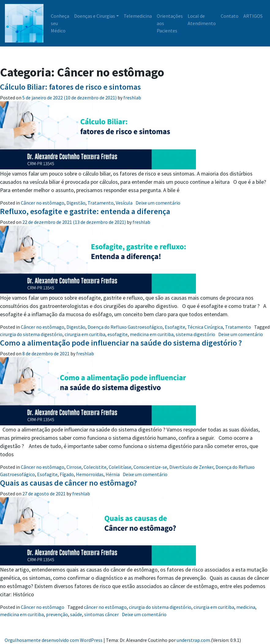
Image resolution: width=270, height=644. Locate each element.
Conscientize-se (150, 467)
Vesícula (124, 203)
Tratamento (101, 203)
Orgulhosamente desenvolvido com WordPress (54, 640)
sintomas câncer (101, 614)
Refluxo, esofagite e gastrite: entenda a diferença (85, 211)
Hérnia (113, 474)
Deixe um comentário (158, 203)
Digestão (76, 203)
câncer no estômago (105, 607)
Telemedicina (138, 16)
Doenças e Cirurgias (95, 16)
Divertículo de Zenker (191, 467)
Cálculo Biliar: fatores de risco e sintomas (70, 87)
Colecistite (95, 467)
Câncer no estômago (43, 203)
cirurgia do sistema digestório (31, 334)
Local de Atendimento (202, 20)
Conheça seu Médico (60, 23)
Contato (230, 16)
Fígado (67, 474)
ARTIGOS (253, 16)
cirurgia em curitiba (85, 334)
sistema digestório (195, 334)
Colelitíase (120, 467)
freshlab (132, 98)
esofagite (118, 334)
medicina (246, 607)
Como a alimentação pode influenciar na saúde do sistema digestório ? (122, 343)
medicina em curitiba (152, 334)
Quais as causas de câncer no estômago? (68, 483)
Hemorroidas (90, 474)
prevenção (57, 614)
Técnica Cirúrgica (205, 327)
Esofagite (175, 327)
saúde (76, 614)
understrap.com (193, 640)
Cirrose (74, 467)
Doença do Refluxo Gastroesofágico (125, 327)
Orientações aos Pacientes (170, 23)
